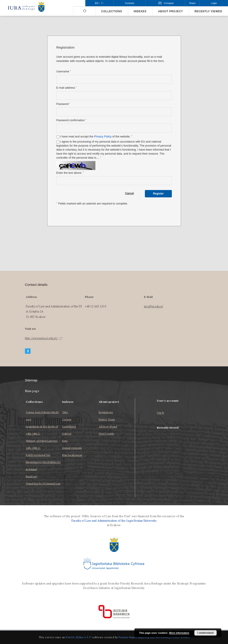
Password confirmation (71, 120)
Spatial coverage (72, 448)
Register (158, 194)
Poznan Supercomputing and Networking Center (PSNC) (154, 637)
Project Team (107, 419)
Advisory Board (108, 426)
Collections (112, 11)
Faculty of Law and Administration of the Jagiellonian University (114, 521)
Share (192, 3)
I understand (205, 633)
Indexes (140, 11)
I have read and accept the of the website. (96, 136)
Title (65, 412)
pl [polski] (102, 3)
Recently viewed (208, 11)
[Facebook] (28, 351)
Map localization (72, 455)
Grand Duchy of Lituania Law (43, 484)
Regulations (106, 412)
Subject (67, 434)
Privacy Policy (103, 137)
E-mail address (67, 88)
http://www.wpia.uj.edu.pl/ (44, 338)
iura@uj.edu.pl (153, 306)
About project (170, 11)
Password (63, 104)
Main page (32, 391)
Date (65, 441)
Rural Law (32, 476)
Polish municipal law (38, 455)
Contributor (69, 426)
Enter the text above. (70, 173)
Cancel (129, 193)
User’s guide (106, 434)
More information (179, 633)
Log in (160, 413)
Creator (67, 419)
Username (64, 71)
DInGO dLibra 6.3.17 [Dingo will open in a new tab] (79, 637)
